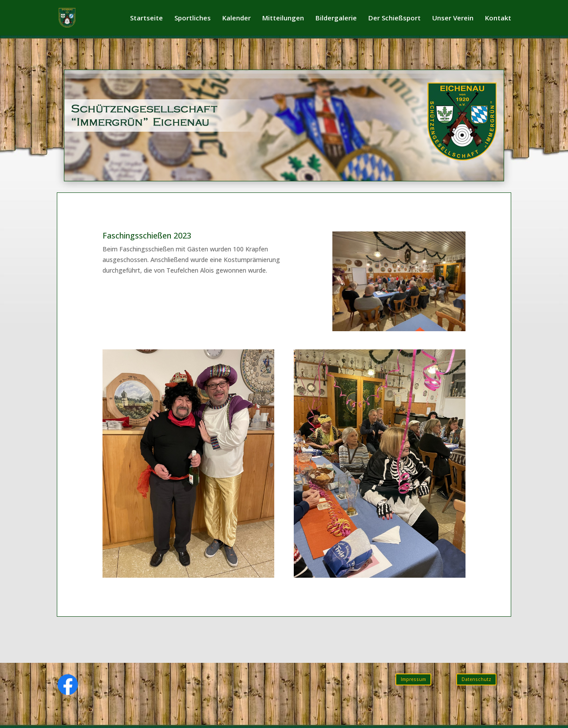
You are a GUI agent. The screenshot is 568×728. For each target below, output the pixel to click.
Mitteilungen (283, 18)
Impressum (413, 679)
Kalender (237, 18)
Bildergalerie (336, 18)
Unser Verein (453, 18)
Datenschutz (476, 679)
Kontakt (498, 18)
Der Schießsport (394, 18)
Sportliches (193, 18)
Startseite (146, 18)
